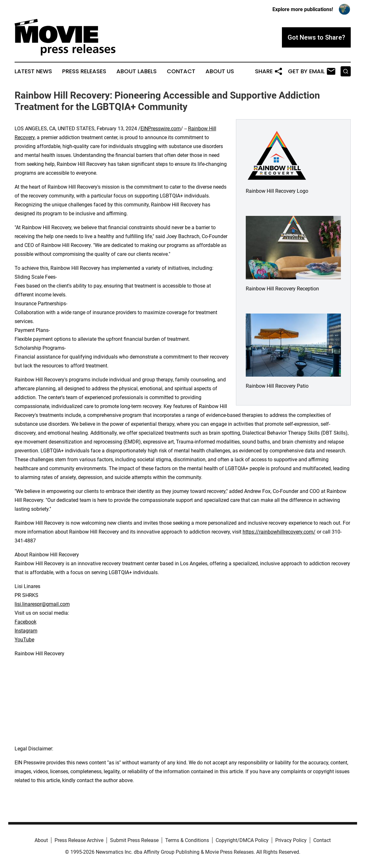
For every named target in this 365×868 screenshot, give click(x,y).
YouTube (24, 640)
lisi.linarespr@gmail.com (42, 604)
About (41, 840)
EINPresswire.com (161, 129)
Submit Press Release (134, 840)
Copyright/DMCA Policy (242, 840)
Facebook (26, 622)
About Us (220, 71)
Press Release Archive (79, 840)
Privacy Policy (291, 840)
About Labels (137, 71)
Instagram (26, 631)
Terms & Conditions (187, 840)
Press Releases (84, 71)
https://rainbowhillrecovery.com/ (279, 532)
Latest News (33, 71)
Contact (181, 71)
